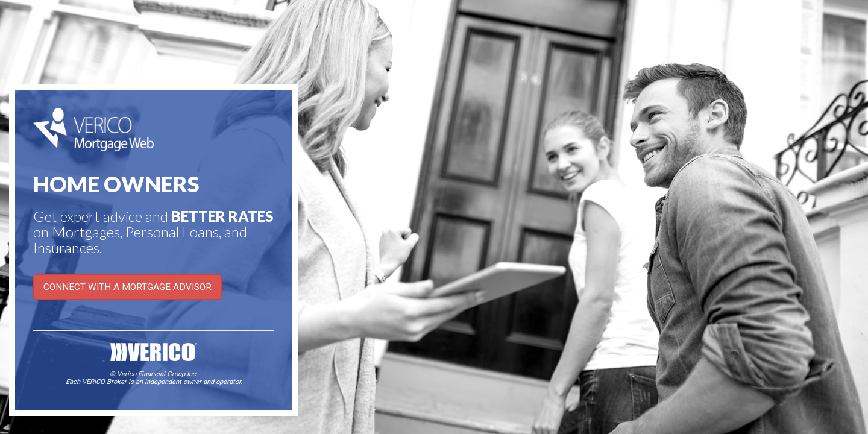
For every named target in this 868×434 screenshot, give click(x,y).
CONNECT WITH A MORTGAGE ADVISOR (127, 287)
